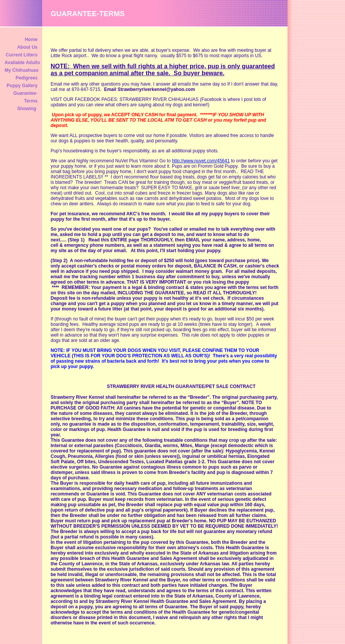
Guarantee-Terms (25, 97)
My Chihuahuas (21, 70)
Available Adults (21, 63)
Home (31, 40)
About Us (27, 47)
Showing (27, 109)
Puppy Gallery (22, 86)
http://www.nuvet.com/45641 (201, 161)
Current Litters (22, 55)
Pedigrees (27, 78)
